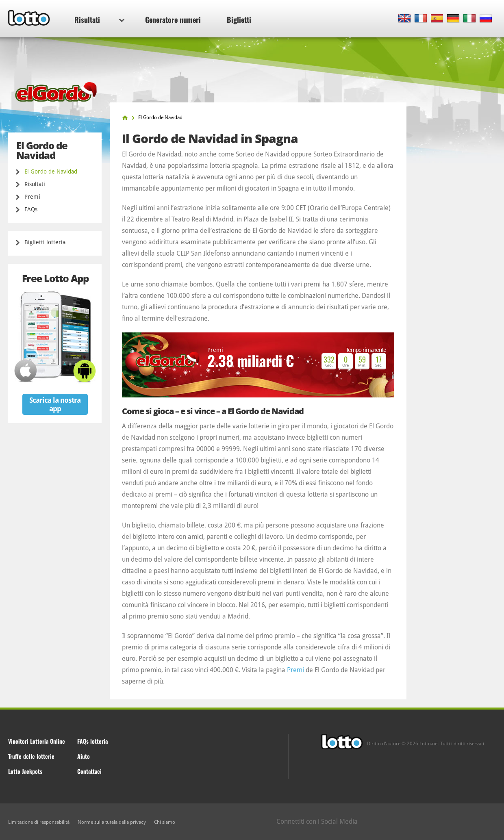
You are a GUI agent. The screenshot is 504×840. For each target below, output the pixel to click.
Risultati (99, 20)
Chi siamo (165, 822)
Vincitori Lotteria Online (37, 741)
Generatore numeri (173, 20)
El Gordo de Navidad (51, 171)
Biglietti (239, 20)
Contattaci (89, 771)
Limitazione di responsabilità (39, 822)
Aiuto (84, 756)
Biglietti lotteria (45, 242)
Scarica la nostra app (55, 404)
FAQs (31, 209)
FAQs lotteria (92, 741)
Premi (32, 197)
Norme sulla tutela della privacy (112, 822)
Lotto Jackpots (25, 771)
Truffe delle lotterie (31, 756)
